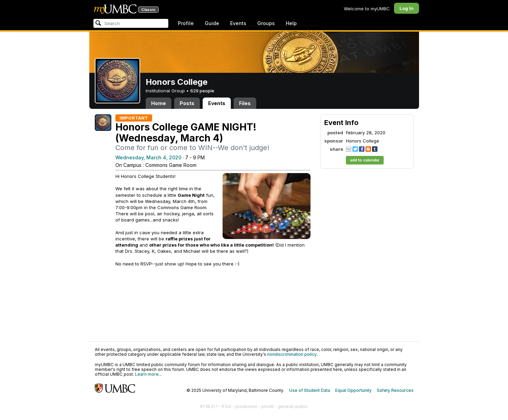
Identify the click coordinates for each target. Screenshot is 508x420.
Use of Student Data (310, 390)
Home (159, 103)
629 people (202, 91)
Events (238, 23)
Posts (187, 103)
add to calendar (365, 160)
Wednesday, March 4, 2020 (148, 157)
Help (291, 23)
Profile (186, 23)
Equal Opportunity (353, 390)
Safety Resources (395, 390)
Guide (212, 23)
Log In (407, 8)
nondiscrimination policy (292, 354)
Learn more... (148, 374)
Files (245, 103)
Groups (266, 23)
